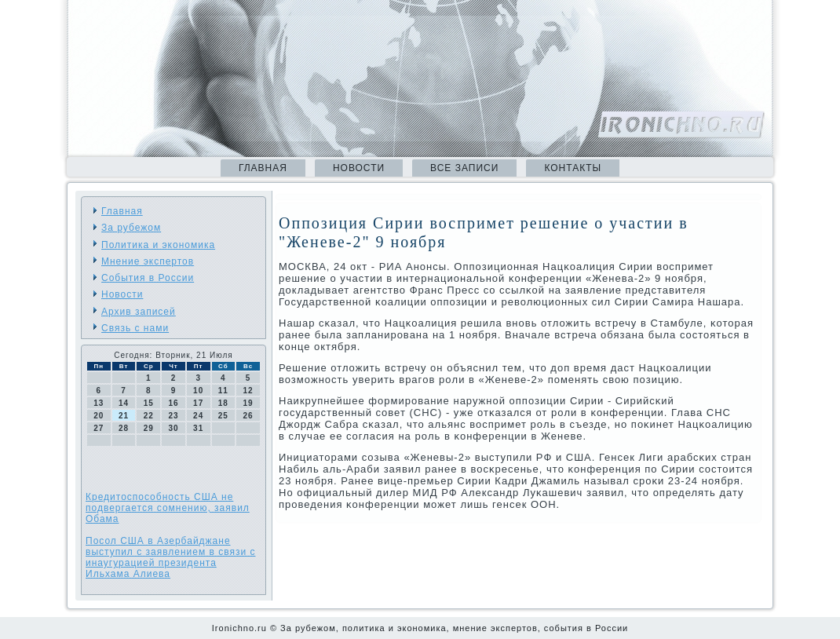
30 (173, 428)
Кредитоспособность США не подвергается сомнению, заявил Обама (168, 508)
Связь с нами (135, 328)
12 (248, 391)
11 (223, 391)
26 (248, 416)
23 (173, 416)
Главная (263, 168)
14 (124, 403)
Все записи (464, 168)
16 (173, 403)
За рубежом (131, 228)
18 (223, 403)
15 (149, 403)
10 (198, 391)
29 (149, 428)
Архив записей (139, 312)
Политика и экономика (158, 245)
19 (248, 403)
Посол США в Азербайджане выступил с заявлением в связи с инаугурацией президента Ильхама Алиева (171, 557)
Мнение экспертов (148, 261)
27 (99, 428)
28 (124, 428)
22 (149, 416)
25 (223, 416)
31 (198, 428)
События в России (148, 278)
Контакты (573, 168)
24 (198, 416)
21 (124, 416)
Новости (359, 168)
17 (198, 403)
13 (99, 403)
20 (99, 416)
